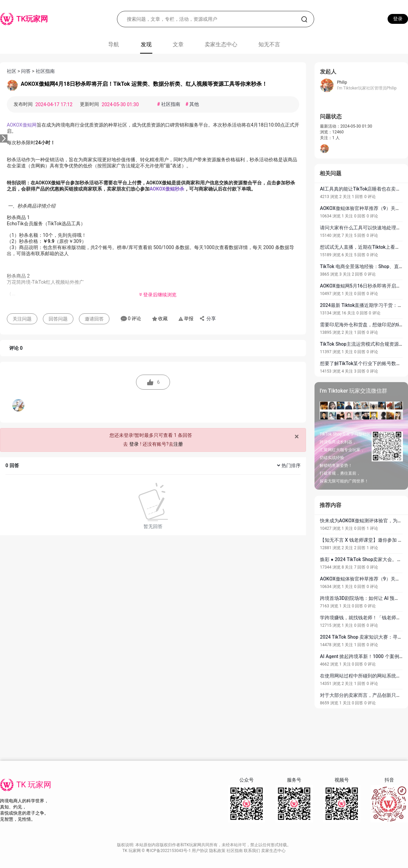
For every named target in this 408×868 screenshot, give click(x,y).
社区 (12, 71)
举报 (186, 318)
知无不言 (269, 44)
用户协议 (200, 851)
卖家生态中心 (221, 44)
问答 (26, 71)
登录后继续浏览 (157, 295)
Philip (342, 82)
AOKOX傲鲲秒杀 (167, 189)
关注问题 (22, 319)
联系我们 (252, 851)
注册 (178, 444)
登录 (398, 19)
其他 (192, 104)
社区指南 (45, 71)
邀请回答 (94, 319)
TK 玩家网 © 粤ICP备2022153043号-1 (157, 851)
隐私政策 (218, 851)
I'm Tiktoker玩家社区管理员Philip (367, 88)
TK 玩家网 (34, 785)
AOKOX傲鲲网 (22, 125)
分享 (207, 318)
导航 (114, 44)
